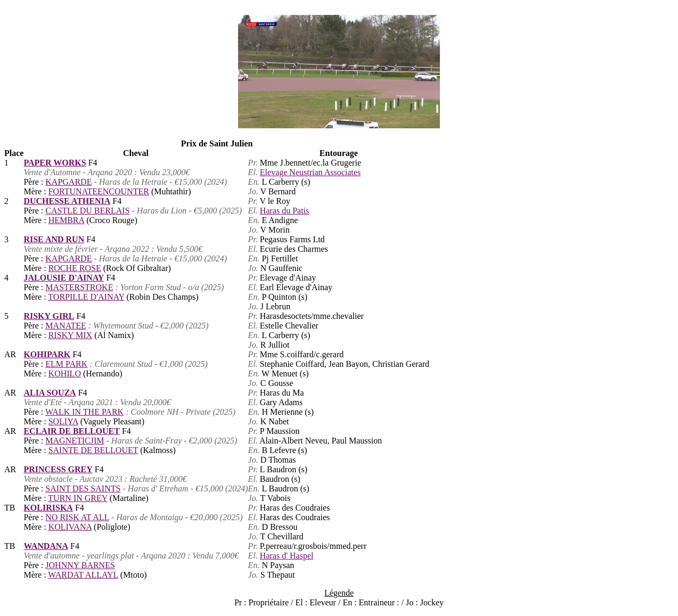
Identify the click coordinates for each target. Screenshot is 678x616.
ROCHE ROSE (75, 268)
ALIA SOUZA (50, 393)
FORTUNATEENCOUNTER (99, 191)
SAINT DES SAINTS (83, 488)
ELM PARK (66, 364)
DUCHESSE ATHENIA (67, 201)
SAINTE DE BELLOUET (93, 450)
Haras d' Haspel (287, 556)
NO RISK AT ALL (77, 517)
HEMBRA (67, 220)
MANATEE (66, 326)
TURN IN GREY (77, 498)
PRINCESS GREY (58, 469)
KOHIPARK (47, 354)
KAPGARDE (68, 182)
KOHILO (65, 373)
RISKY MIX (71, 335)
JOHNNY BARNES (80, 565)
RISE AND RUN (54, 239)
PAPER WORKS (55, 163)
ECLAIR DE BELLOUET (72, 431)
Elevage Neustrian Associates (310, 172)
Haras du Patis (284, 211)
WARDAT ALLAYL (83, 575)
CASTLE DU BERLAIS (87, 211)
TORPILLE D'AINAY (86, 297)
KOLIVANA (70, 527)
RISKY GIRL (49, 316)
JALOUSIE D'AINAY (64, 278)
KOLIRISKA (48, 508)
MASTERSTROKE (79, 287)
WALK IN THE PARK (84, 412)
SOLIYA (63, 421)
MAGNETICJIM (75, 441)
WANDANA (46, 546)
